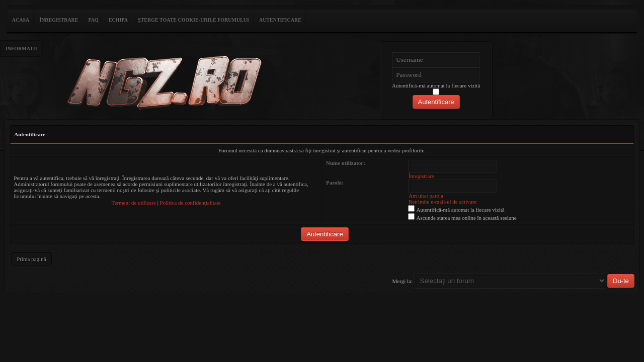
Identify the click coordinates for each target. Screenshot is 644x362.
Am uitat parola (426, 196)
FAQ (94, 20)
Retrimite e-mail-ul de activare (442, 202)
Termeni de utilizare (134, 203)
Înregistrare (59, 20)
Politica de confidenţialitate (190, 203)
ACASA (21, 20)
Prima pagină (31, 259)
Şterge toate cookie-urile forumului (193, 20)
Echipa (118, 20)
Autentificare (280, 20)
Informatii (21, 49)
